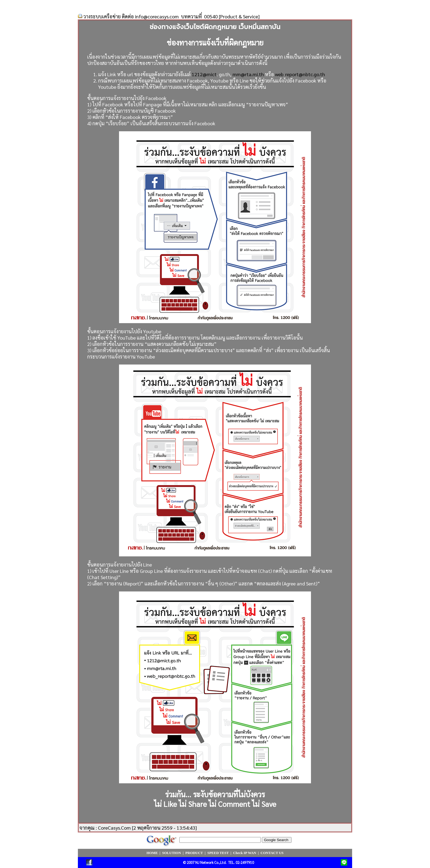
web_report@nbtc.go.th (300, 74)
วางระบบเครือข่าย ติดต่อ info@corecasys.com (131, 16)
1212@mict (204, 74)
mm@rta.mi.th (248, 74)
